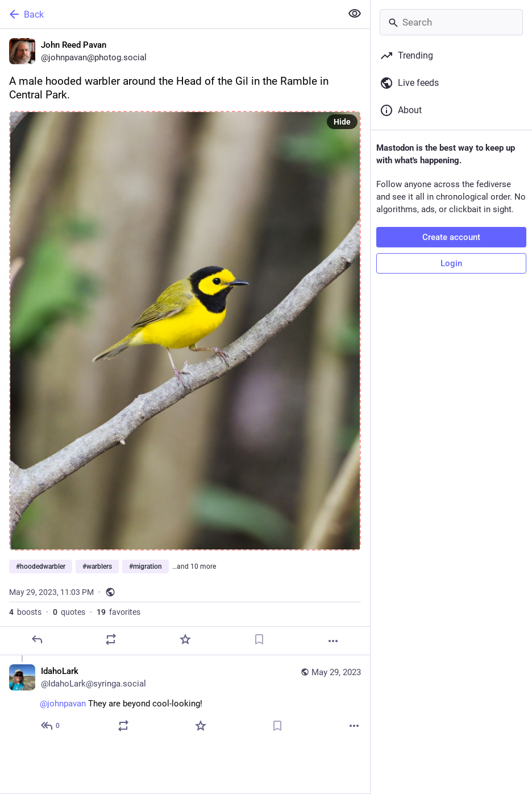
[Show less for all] (355, 14)
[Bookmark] (259, 639)
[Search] (451, 22)
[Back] (170, 14)
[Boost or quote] (111, 639)
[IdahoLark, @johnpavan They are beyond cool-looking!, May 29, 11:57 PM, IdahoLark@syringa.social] (185, 700)
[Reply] (37, 639)
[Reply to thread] (51, 726)
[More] (333, 641)
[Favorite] (185, 639)
